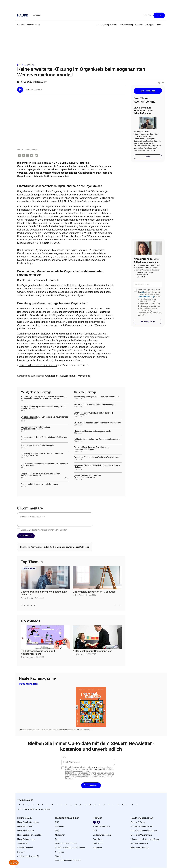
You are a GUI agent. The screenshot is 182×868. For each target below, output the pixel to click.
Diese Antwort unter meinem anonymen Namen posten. (44, 530)
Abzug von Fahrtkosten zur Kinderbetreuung (39, 484)
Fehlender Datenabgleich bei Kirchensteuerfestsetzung (97, 439)
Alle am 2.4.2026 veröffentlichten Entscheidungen (95, 405)
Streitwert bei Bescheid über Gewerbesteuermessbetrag (97, 423)
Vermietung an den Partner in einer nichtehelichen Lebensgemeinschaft (42, 455)
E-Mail (64, 758)
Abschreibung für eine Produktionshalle (37, 446)
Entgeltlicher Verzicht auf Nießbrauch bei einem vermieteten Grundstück (41, 475)
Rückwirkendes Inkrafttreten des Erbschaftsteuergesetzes (88, 477)
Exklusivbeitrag (29, 569)
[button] (37, 15)
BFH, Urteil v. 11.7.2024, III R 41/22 (37, 366)
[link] (21, 25)
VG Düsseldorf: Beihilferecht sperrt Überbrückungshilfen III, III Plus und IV (44, 465)
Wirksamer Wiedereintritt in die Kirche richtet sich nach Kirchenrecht (97, 467)
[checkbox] (19, 530)
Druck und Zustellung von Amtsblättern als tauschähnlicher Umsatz (92, 448)
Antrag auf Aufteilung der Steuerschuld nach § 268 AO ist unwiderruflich (43, 408)
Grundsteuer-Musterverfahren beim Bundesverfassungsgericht (36, 428)
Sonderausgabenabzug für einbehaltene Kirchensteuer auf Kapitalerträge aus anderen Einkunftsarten (44, 398)
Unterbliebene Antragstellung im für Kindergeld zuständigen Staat (94, 414)
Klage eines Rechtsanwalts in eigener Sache (93, 431)
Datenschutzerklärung (146, 297)
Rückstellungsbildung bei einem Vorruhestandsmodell (96, 397)
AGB (142, 292)
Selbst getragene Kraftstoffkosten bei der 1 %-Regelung (44, 437)
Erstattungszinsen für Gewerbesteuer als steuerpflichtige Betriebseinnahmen (44, 418)
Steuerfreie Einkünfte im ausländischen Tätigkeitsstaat (97, 458)
